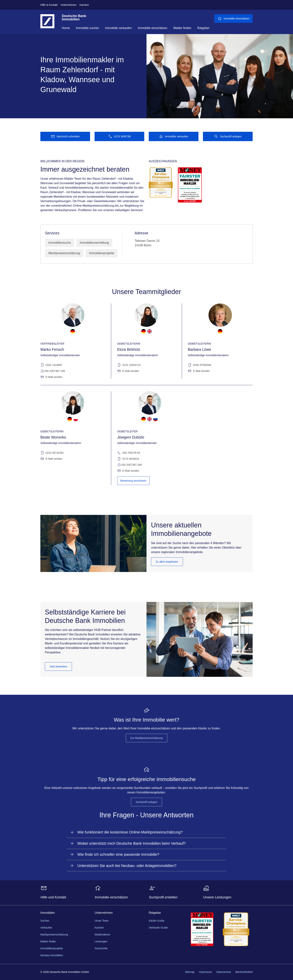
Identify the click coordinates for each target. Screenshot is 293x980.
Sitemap (190, 972)
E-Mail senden (51, 377)
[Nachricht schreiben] (65, 136)
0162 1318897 (51, 365)
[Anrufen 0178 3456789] (119, 136)
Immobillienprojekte (52, 948)
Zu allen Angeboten (167, 562)
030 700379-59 (129, 453)
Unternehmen (69, 5)
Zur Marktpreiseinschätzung (147, 738)
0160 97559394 (199, 365)
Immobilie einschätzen (152, 28)
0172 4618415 (128, 459)
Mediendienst (102, 935)
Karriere (84, 5)
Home (66, 28)
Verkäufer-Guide (158, 928)
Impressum (205, 972)
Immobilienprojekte (101, 253)
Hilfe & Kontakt (49, 5)
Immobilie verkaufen (118, 28)
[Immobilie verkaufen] (174, 136)
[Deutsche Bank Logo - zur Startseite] (47, 24)
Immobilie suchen (88, 28)
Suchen (45, 921)
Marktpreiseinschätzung (64, 253)
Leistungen (101, 941)
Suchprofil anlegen (146, 802)
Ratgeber (203, 28)
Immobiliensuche (60, 243)
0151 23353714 (129, 365)
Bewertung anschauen (133, 481)
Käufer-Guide (156, 921)
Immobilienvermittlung (94, 243)
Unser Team (102, 921)
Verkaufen (46, 928)
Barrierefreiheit (244, 972)
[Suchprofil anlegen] (228, 136)
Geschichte (101, 948)
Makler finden (182, 28)
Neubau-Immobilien (52, 955)
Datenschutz (224, 972)
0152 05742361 (52, 453)
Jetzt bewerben (58, 666)
